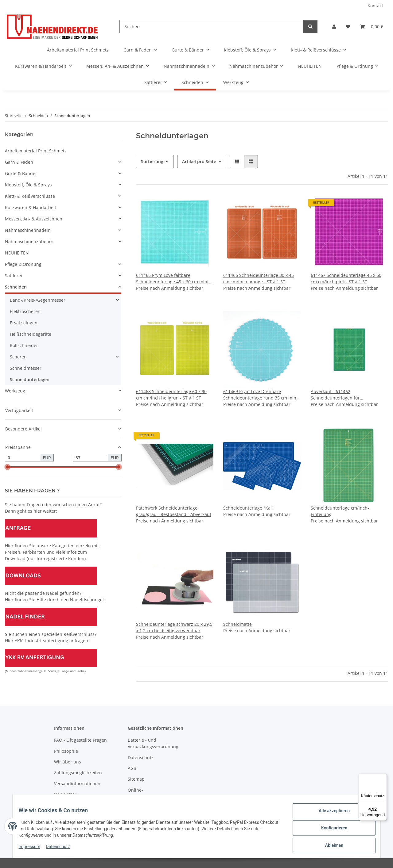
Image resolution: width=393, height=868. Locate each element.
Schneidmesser (26, 368)
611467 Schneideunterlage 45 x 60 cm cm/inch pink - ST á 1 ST (346, 278)
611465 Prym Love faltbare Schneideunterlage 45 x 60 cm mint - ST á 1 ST (174, 279)
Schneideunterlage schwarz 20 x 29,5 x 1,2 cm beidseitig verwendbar (174, 627)
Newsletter (65, 794)
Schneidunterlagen (30, 379)
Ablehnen (330, 846)
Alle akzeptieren (330, 814)
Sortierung (152, 161)
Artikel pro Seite (199, 161)
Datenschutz (62, 849)
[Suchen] (212, 27)
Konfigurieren (330, 830)
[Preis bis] (90, 458)
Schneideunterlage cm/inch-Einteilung (340, 511)
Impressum (33, 849)
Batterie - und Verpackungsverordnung (153, 743)
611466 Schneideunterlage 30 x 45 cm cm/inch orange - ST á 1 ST (259, 278)
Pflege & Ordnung (23, 264)
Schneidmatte (237, 624)
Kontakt (375, 6)
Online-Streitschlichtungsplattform (156, 793)
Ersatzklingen (24, 323)
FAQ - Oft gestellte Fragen (80, 740)
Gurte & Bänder (21, 173)
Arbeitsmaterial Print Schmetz (36, 151)
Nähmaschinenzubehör (29, 241)
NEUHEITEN (17, 253)
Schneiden (16, 287)
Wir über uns (68, 762)
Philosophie (66, 751)
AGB (132, 768)
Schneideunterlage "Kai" (248, 508)
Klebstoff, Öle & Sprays (28, 185)
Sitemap (136, 779)
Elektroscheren (25, 311)
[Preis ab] (23, 458)
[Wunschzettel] (348, 27)
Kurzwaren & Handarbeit (31, 207)
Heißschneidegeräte (31, 334)
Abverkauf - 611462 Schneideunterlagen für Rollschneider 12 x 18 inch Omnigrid (348, 395)
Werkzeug (15, 391)
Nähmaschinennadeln (28, 230)
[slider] (7, 467)
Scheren (18, 357)
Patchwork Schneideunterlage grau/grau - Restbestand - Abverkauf (174, 511)
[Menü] (383, 777)
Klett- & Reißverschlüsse (30, 196)
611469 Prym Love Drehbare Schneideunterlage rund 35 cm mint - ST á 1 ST (262, 395)
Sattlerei (14, 275)
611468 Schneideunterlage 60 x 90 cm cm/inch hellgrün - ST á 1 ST (171, 395)
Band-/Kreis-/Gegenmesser (38, 300)
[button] (334, 27)
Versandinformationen (77, 784)
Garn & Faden (19, 162)
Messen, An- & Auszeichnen (34, 219)
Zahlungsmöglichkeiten (78, 772)
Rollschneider (24, 345)
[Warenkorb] (372, 27)
